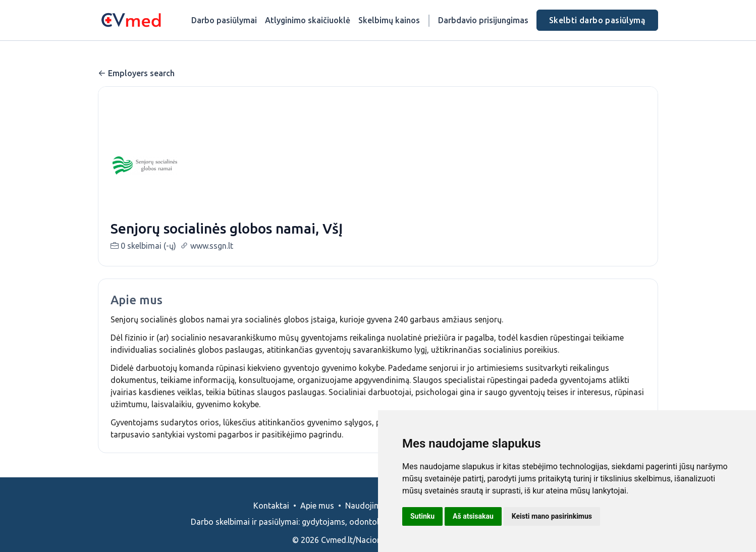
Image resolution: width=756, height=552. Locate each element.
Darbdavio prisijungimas (483, 20)
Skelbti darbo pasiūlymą (597, 20)
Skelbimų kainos (389, 20)
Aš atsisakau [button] (473, 516)
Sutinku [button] (422, 516)
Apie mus (317, 518)
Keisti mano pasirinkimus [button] (552, 516)
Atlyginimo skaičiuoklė (308, 20)
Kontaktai (271, 518)
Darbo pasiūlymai (224, 20)
